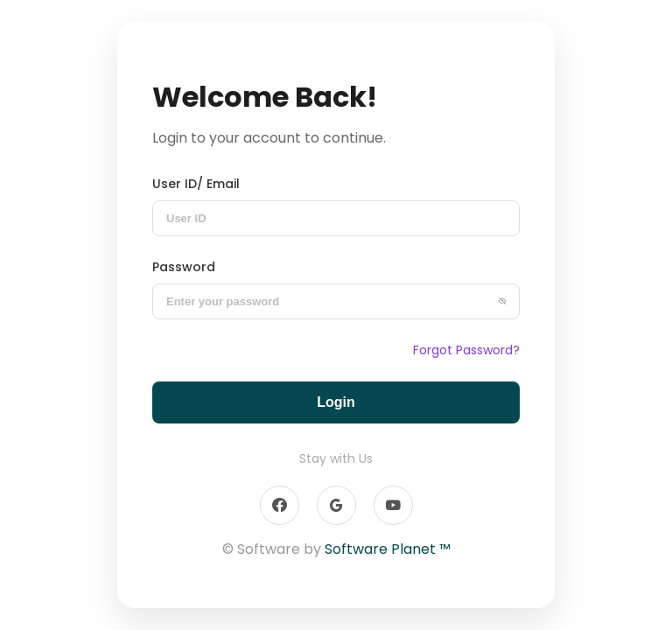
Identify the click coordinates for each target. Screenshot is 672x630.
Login (336, 402)
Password (184, 267)
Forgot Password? (466, 350)
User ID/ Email (196, 184)
